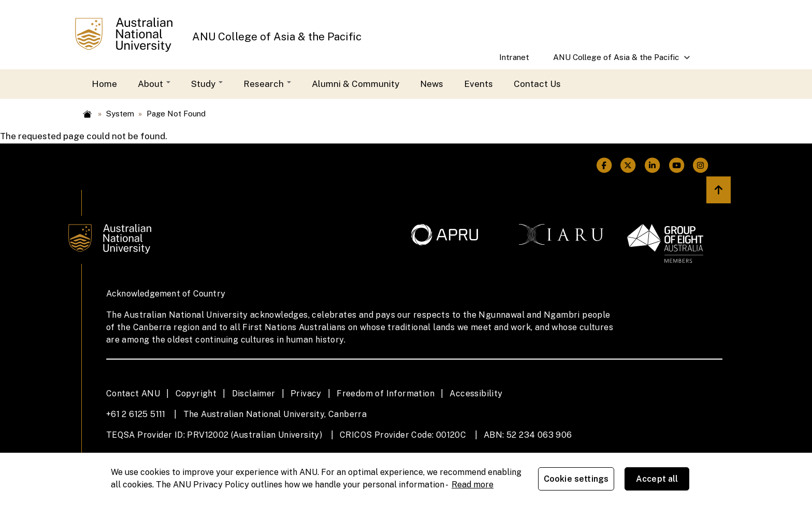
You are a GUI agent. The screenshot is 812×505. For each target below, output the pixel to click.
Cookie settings (576, 479)
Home (104, 84)
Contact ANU (133, 393)
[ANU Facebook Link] (604, 165)
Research (267, 84)
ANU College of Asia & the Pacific (277, 37)
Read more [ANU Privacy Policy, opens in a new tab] (473, 485)
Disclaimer (254, 393)
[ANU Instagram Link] (701, 165)
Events (479, 84)
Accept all (657, 479)
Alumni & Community (356, 84)
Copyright (196, 393)
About (154, 84)
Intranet (514, 57)
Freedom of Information (386, 393)
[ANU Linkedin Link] (652, 165)
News (432, 84)
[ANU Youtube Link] (677, 165)
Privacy (306, 393)
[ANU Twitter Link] (628, 165)
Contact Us (537, 84)
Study (207, 84)
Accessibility (476, 393)
